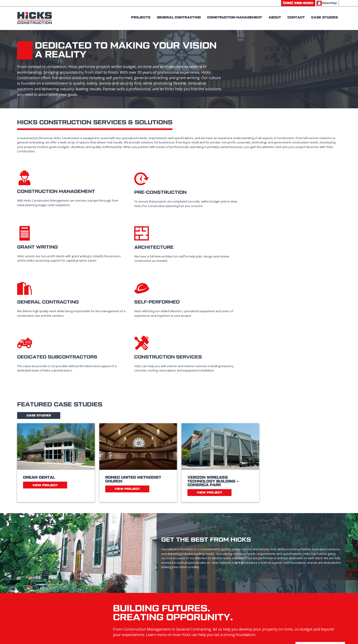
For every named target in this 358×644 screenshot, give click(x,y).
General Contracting (202, 599)
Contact (274, 578)
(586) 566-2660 (110, 589)
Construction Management (207, 589)
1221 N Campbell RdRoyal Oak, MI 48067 (116, 602)
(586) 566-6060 (110, 578)
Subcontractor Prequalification (295, 599)
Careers (273, 589)
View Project (45, 393)
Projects (191, 578)
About (189, 610)
